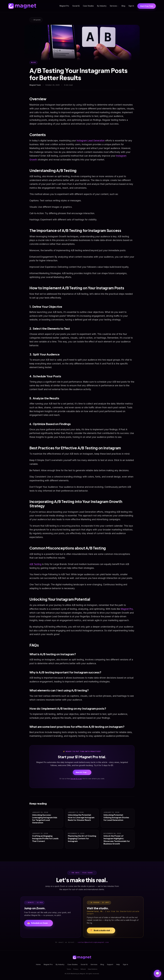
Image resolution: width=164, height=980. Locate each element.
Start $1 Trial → (82, 772)
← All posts (36, 20)
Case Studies (88, 6)
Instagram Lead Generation (91, 141)
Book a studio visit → (101, 931)
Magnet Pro (64, 6)
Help (118, 964)
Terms (69, 969)
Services (114, 6)
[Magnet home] (22, 6)
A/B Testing (35, 564)
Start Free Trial (147, 6)
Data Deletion (93, 969)
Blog (123, 6)
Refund (83, 969)
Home (38, 964)
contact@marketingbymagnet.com (93, 942)
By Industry (102, 6)
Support (110, 964)
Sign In (131, 6)
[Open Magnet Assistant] (157, 973)
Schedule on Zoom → (39, 923)
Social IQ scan (76, 779)
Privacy (76, 969)
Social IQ (76, 6)
